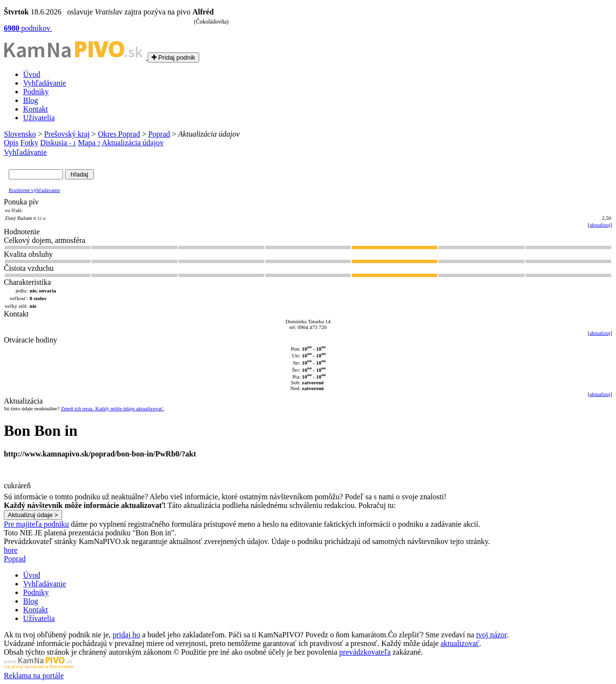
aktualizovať (460, 643)
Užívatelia (39, 118)
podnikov (28, 28)
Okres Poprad (119, 134)
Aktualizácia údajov (133, 143)
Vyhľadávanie (45, 83)
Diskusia (58, 143)
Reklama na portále (34, 676)
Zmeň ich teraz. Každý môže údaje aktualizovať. (113, 408)
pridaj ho (126, 635)
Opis (11, 143)
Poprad (159, 134)
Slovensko (20, 134)
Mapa (89, 143)
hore (11, 550)
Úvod (32, 74)
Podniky (36, 92)
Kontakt (36, 109)
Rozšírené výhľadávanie (34, 190)
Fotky (29, 143)
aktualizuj (600, 225)
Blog (31, 100)
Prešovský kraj (67, 134)
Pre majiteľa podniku (36, 524)
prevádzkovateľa (365, 652)
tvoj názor (491, 635)
